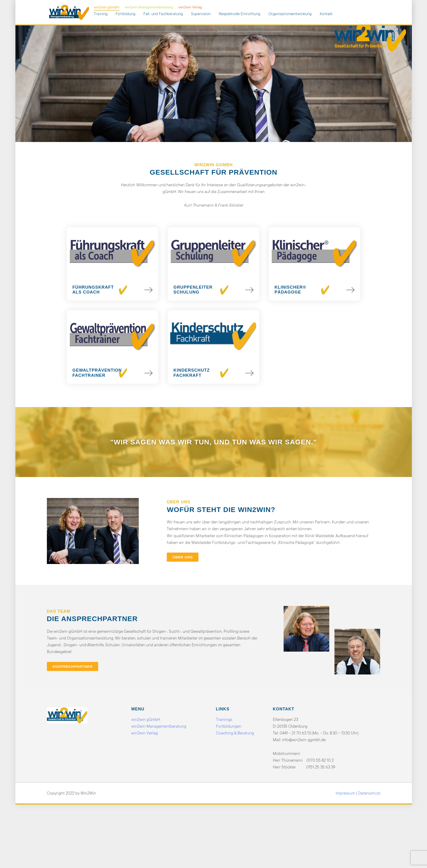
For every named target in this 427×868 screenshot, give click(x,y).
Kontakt (326, 14)
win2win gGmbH (106, 7)
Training (101, 14)
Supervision (201, 14)
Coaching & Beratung (235, 733)
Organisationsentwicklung (290, 14)
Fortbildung (125, 14)
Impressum (345, 793)
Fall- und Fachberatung (163, 14)
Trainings (224, 719)
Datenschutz (369, 793)
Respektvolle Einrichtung (240, 14)
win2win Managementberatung (149, 7)
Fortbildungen (229, 726)
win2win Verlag (190, 7)
